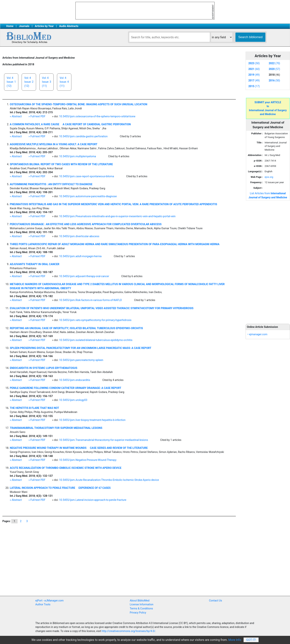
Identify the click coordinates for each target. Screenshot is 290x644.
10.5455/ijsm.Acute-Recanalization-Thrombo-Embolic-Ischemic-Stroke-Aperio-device (109, 480)
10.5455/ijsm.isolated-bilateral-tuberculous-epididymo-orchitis (96, 340)
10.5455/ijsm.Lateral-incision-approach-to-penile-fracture (93, 500)
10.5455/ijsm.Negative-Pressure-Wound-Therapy (88, 460)
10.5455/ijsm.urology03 (73, 400)
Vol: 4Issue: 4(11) (64, 82)
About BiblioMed (140, 601)
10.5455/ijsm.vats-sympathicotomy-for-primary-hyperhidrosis (95, 320)
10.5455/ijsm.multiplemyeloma (77, 156)
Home (10, 26)
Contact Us (216, 601)
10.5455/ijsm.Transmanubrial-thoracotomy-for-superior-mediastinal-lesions (103, 440)
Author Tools (43, 605)
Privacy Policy (138, 613)
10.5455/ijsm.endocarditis (75, 380)
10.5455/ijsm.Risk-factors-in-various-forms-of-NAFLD (90, 300)
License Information (142, 605)
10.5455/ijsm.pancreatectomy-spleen (81, 360)
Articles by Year (44, 26)
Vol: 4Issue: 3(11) (47, 82)
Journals (24, 26)
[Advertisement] (268, 260)
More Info (235, 640)
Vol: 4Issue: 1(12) (11, 82)
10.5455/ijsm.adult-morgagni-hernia (80, 256)
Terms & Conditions (141, 609)
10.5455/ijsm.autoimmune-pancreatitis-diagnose (88, 196)
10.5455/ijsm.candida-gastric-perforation (83, 136)
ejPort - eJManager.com (49, 601)
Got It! (251, 640)
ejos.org (269, 177)
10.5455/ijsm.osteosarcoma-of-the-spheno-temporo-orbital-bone (97, 116)
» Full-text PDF (37, 116)
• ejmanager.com (257, 334)
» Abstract (16, 116)
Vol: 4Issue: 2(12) (29, 82)
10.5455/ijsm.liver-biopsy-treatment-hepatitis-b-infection (92, 420)
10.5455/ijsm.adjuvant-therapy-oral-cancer (84, 276)
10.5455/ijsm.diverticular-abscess (79, 236)
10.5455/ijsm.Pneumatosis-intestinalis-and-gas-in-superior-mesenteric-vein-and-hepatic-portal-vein (117, 216)
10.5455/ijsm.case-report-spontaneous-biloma (86, 176)
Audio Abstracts (69, 26)
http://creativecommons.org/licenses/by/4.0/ (129, 631)
